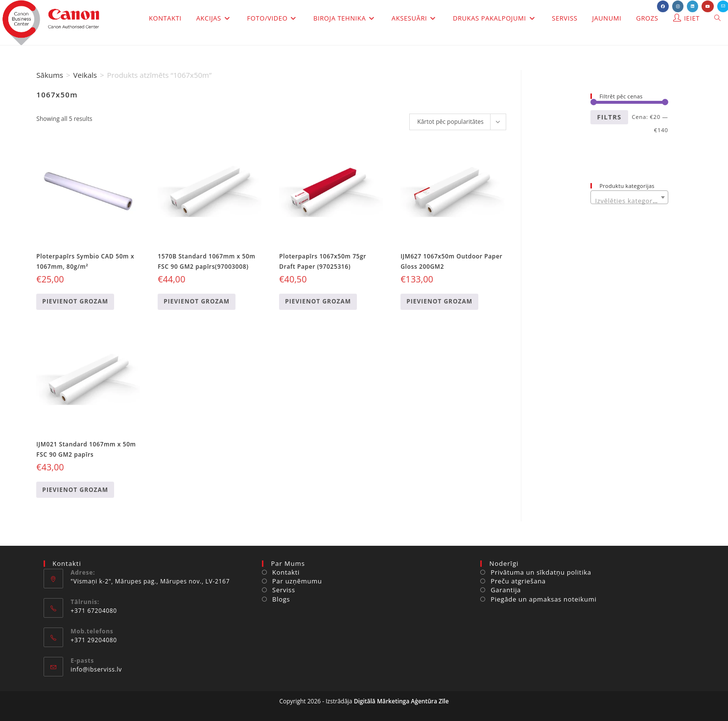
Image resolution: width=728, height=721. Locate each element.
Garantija (506, 590)
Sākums (50, 75)
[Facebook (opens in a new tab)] (663, 6)
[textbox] (629, 201)
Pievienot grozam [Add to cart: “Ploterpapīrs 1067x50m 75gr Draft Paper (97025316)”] (318, 301)
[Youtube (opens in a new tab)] (708, 6)
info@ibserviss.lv (96, 669)
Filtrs (609, 117)
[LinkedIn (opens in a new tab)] (693, 6)
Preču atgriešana (518, 581)
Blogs (281, 599)
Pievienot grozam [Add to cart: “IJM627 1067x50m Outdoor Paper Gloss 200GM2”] (439, 301)
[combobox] (629, 197)
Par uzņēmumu (297, 581)
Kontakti (286, 572)
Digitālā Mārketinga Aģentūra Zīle (401, 701)
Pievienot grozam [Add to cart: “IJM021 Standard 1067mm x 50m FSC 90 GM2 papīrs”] (75, 490)
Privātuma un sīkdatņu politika (541, 572)
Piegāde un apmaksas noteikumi (543, 599)
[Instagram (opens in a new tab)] (678, 6)
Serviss (284, 590)
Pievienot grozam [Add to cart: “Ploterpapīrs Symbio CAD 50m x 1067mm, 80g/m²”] (75, 301)
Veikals (85, 75)
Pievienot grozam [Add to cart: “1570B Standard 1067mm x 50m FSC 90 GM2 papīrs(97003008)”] (197, 301)
